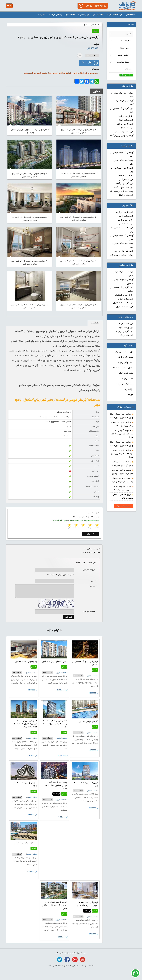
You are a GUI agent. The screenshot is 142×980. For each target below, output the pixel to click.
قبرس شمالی (84, 15)
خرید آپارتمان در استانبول (123, 303)
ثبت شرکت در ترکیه (125, 384)
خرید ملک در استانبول (125, 299)
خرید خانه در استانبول (125, 307)
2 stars (90, 526)
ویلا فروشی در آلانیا (126, 116)
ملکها (85, 25)
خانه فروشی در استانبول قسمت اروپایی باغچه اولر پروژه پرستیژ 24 (55, 724)
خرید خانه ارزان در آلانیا (124, 132)
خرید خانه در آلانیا (127, 128)
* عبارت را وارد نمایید (89, 611)
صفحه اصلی (130, 15)
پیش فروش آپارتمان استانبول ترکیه (25, 785)
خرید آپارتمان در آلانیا (125, 124)
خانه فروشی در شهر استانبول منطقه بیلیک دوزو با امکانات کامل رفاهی (55, 905)
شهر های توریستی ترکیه (124, 352)
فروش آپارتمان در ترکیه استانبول (55, 662)
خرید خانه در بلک (127, 335)
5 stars (69, 526)
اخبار (65, 953)
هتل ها (131, 395)
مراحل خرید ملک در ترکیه (123, 368)
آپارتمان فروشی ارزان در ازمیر (122, 255)
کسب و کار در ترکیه (126, 363)
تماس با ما (42, 15)
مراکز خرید (129, 389)
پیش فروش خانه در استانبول (26, 662)
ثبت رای (90, 534)
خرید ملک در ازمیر (126, 216)
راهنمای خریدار (55, 15)
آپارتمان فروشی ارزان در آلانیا (122, 136)
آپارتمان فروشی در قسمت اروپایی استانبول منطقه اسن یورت (56, 785)
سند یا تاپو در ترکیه (126, 373)
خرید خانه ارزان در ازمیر (124, 251)
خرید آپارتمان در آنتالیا (125, 184)
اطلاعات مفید (70, 15)
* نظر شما (91, 586)
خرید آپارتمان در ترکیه (125, 332)
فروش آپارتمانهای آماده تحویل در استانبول (85, 663)
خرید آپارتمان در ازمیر (125, 212)
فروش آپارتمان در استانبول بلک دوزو (86, 785)
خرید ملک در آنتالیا (126, 180)
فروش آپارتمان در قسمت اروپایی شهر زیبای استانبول (88, 904)
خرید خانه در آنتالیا (126, 195)
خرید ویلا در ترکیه (126, 328)
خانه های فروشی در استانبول (26, 843)
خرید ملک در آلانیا (126, 120)
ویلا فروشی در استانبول (124, 295)
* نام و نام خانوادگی (88, 570)
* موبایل (92, 581)
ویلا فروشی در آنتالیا (126, 176)
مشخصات (95, 323)
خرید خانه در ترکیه (114, 15)
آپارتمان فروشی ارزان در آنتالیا (122, 191)
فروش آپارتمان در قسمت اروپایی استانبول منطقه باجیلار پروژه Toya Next (25, 724)
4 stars (76, 526)
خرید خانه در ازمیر (126, 224)
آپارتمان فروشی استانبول (88, 721)
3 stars (83, 526)
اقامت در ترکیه (98, 15)
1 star (97, 526)
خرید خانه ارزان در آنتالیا (124, 188)
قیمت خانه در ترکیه (126, 357)
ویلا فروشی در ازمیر (126, 220)
